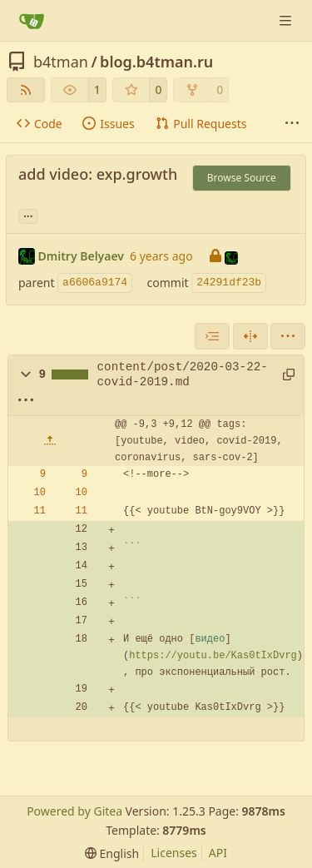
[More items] (292, 124)
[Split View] (250, 336)
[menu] (288, 336)
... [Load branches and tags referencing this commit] (28, 215)
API (218, 853)
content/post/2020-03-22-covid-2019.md (183, 374)
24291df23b (229, 283)
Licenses (174, 853)
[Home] (32, 21)
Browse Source (242, 178)
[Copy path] (287, 374)
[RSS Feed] (26, 90)
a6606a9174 (95, 283)
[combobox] (212, 336)
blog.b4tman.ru (156, 62)
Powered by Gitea (74, 811)
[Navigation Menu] (287, 20)
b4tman (61, 62)
